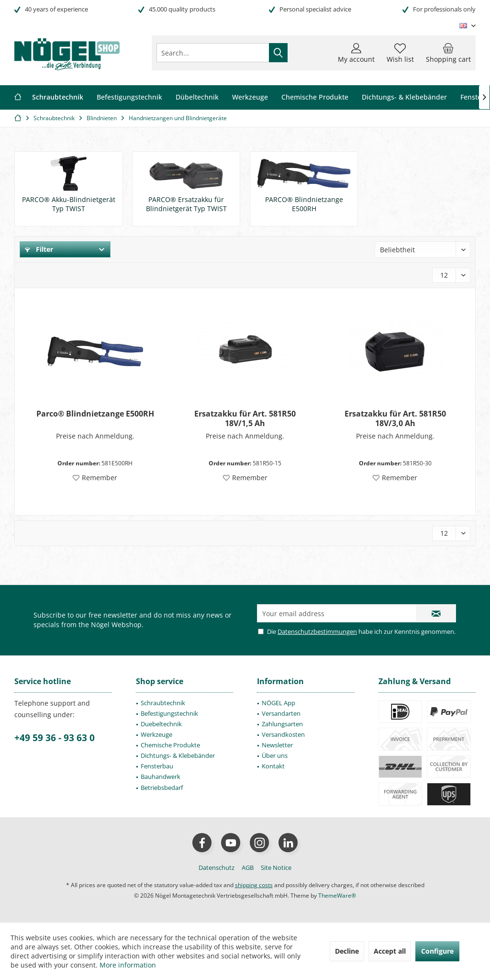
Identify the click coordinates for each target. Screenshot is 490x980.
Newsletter (277, 745)
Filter (39, 249)
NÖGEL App (278, 703)
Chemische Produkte (170, 745)
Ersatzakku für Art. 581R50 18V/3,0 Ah (395, 418)
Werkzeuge (156, 734)
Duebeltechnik (161, 724)
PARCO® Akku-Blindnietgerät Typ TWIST (69, 204)
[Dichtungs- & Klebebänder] (404, 97)
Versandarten (281, 713)
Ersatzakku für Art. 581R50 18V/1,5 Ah (245, 418)
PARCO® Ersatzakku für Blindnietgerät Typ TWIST (186, 204)
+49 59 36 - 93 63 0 (55, 738)
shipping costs (254, 885)
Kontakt (273, 766)
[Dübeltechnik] (197, 97)
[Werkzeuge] (250, 97)
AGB (248, 867)
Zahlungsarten (282, 724)
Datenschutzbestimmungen (317, 631)
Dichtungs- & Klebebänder (178, 755)
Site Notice (276, 867)
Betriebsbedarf (162, 788)
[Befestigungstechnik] (129, 97)
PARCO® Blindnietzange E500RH (304, 204)
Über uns (275, 755)
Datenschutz (217, 867)
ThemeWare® (337, 896)
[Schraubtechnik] (58, 97)
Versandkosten (283, 734)
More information (128, 965)
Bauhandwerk (161, 777)
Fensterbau (157, 766)
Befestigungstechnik (169, 713)
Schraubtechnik (163, 703)
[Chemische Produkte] (315, 97)
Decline (347, 951)
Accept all (390, 951)
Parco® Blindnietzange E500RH (95, 414)
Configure (437, 951)
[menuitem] (448, 53)
